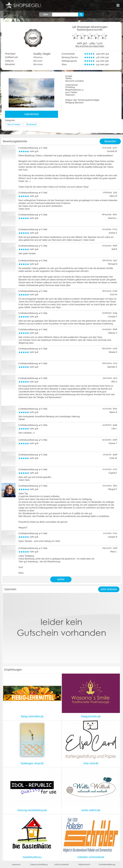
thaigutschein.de (91, 716)
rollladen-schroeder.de (91, 857)
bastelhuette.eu (32, 857)
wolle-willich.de (91, 810)
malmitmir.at (31, 114)
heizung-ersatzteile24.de (32, 810)
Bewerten (110, 141)
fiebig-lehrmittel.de (32, 716)
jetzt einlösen (109, 589)
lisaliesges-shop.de (32, 763)
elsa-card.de (91, 763)
